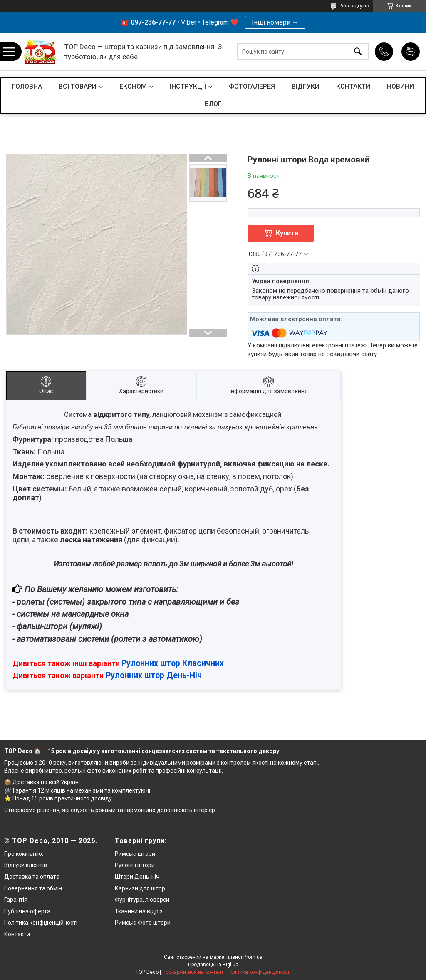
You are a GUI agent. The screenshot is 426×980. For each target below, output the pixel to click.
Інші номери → (275, 22)
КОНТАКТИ (353, 86)
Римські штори (135, 854)
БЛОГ (213, 104)
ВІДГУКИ (306, 86)
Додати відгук (411, 52)
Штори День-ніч (137, 877)
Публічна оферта (27, 911)
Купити (287, 233)
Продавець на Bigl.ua (213, 965)
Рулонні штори (135, 865)
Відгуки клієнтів (26, 865)
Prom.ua (253, 957)
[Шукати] (358, 52)
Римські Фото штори (143, 923)
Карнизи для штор (140, 888)
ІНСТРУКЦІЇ (188, 86)
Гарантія (16, 900)
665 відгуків (355, 6)
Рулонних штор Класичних (173, 663)
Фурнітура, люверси (142, 900)
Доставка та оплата (32, 877)
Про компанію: (24, 854)
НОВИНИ (400, 86)
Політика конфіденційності (41, 923)
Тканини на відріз (139, 911)
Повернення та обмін (33, 888)
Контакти (17, 934)
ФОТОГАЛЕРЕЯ (252, 86)
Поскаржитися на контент (193, 972)
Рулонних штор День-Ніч (154, 675)
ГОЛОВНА (27, 86)
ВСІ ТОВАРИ (78, 86)
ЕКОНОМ (133, 86)
